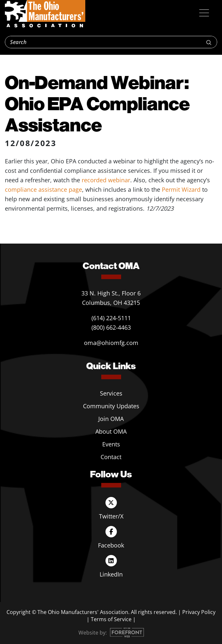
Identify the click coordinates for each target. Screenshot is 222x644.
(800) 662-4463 (111, 327)
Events (111, 444)
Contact (111, 457)
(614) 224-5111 (111, 318)
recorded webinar (106, 180)
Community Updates (111, 406)
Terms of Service (111, 619)
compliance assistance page (43, 189)
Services (111, 393)
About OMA (111, 431)
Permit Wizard (181, 189)
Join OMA (111, 419)
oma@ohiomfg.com (111, 343)
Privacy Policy (199, 612)
